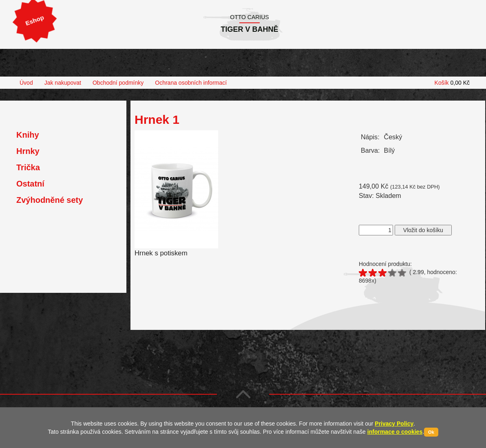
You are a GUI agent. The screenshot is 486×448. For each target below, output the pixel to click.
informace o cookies (395, 432)
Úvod (26, 83)
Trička (28, 167)
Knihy (28, 135)
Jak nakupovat (63, 83)
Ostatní (30, 184)
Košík (452, 83)
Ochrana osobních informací (191, 83)
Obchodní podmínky (118, 83)
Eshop (35, 21)
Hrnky (28, 151)
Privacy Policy (394, 424)
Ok (431, 432)
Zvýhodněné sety (50, 200)
